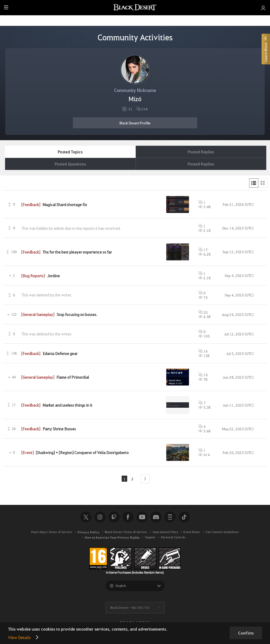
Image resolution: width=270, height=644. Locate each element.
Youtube (142, 517)
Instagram (100, 517)
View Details (19, 637)
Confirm (246, 633)
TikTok (184, 517)
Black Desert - (130, 608)
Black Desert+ (170, 517)
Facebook (128, 517)
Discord (156, 517)
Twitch (114, 517)
